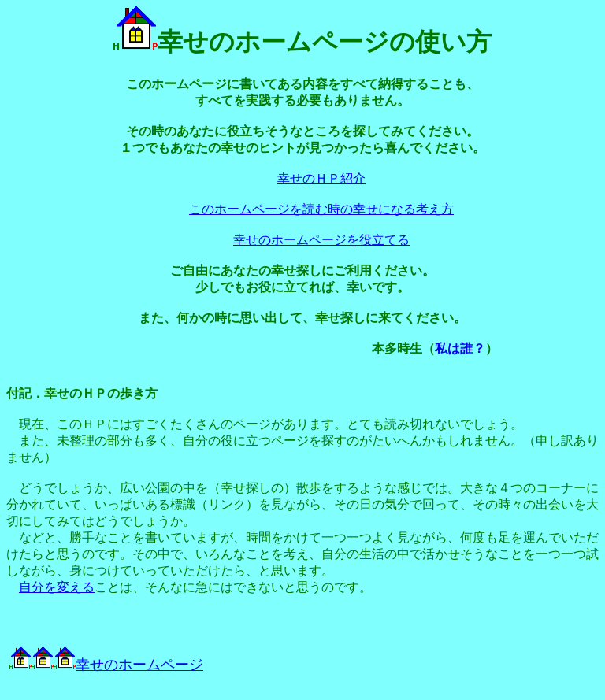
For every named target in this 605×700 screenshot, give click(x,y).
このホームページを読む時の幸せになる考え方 (321, 209)
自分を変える (57, 587)
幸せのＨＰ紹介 (321, 178)
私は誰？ (460, 348)
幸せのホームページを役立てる (321, 240)
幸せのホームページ (128, 665)
